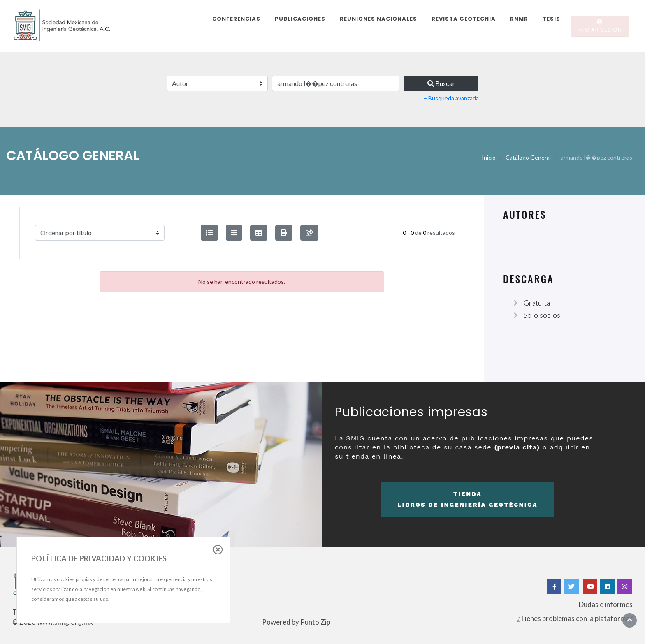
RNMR (519, 19)
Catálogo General (528, 157)
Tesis (551, 19)
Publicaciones (300, 19)
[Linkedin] (607, 587)
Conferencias (236, 19)
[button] (284, 233)
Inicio (489, 157)
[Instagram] (625, 587)
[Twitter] (572, 587)
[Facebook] (554, 587)
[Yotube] (590, 587)
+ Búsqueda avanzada (451, 98)
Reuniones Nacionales (378, 19)
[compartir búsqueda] (309, 233)
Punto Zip (315, 622)
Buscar (441, 83)
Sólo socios (542, 315)
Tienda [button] (468, 500)
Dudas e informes (606, 604)
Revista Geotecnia (464, 19)
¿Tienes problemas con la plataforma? (575, 618)
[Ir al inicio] (630, 620)
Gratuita (537, 303)
